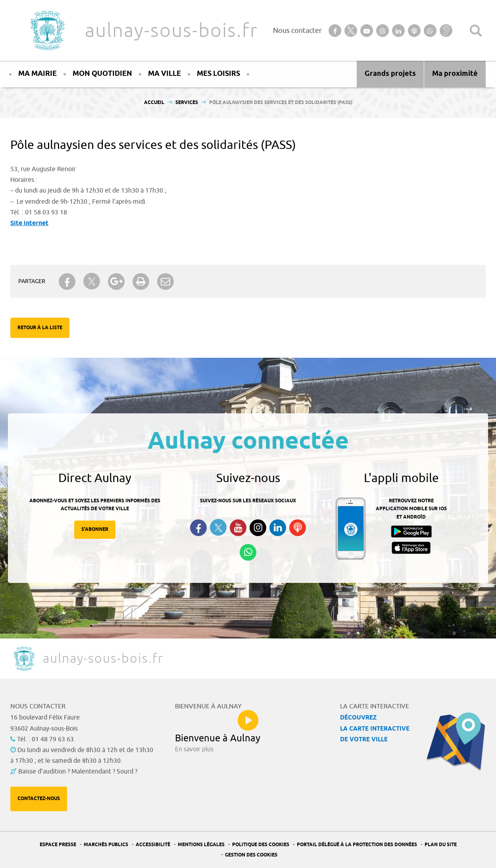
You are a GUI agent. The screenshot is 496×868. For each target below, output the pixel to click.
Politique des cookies (261, 845)
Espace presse (58, 845)
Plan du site (441, 845)
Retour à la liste (40, 328)
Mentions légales (201, 845)
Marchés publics (106, 845)
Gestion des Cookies (251, 855)
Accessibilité (153, 845)
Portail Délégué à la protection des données (357, 845)
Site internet (29, 223)
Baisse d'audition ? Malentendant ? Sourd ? (78, 772)
